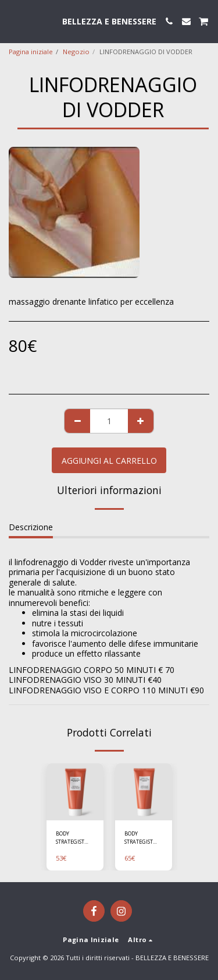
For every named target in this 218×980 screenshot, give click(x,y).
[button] (13, 21)
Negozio (76, 52)
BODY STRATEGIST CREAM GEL (139, 838)
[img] (75, 792)
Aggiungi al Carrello (109, 461)
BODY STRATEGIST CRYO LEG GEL (73, 838)
